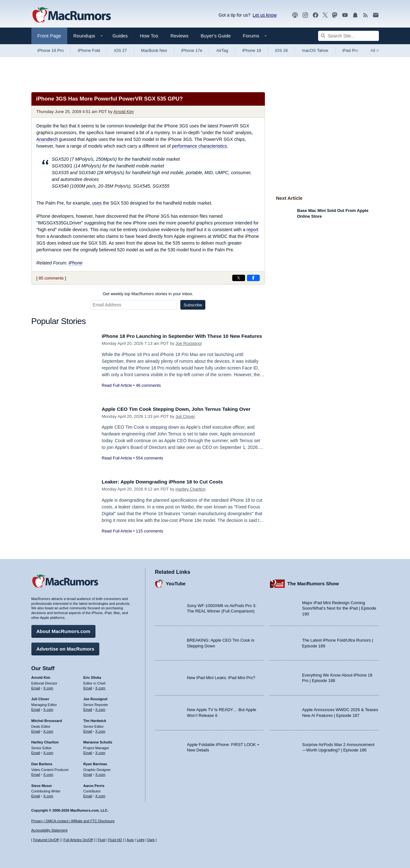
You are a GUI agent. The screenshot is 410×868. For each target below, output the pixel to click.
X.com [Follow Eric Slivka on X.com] (100, 686)
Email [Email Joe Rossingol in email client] (88, 708)
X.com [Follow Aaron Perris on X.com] (100, 794)
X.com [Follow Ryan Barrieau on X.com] (100, 773)
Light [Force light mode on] (141, 840)
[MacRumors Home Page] (71, 15)
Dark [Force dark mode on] (151, 840)
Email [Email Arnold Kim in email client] (36, 686)
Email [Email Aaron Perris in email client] (88, 794)
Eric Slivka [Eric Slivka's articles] (92, 676)
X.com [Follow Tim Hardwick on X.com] (100, 730)
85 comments (51, 278)
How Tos (149, 36)
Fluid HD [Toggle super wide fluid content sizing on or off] (115, 840)
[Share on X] (239, 278)
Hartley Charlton (191, 489)
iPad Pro (350, 50)
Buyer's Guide (216, 36)
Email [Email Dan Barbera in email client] (36, 773)
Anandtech (47, 139)
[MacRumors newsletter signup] (376, 15)
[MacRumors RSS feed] (365, 15)
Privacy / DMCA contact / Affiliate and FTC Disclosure (73, 821)
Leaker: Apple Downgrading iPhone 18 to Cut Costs (168, 482)
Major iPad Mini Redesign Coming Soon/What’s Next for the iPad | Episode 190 (339, 607)
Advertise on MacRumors (66, 647)
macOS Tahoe (315, 50)
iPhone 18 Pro (51, 50)
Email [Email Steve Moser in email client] (36, 794)
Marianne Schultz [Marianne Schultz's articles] (98, 741)
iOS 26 (282, 50)
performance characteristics (200, 146)
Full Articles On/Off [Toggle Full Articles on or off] (78, 840)
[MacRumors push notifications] (355, 15)
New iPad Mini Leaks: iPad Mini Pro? (221, 676)
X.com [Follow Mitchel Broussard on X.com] (48, 730)
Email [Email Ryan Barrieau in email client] (88, 773)
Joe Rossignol (189, 350)
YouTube (176, 582)
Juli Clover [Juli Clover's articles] (40, 698)
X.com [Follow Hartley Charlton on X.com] (48, 751)
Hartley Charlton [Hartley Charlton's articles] (45, 741)
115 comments (149, 531)
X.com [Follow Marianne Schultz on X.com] (100, 751)
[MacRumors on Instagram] (305, 15)
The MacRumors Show (313, 582)
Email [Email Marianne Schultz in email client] (88, 751)
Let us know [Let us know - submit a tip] (265, 15)
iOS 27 (120, 50)
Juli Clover (185, 423)
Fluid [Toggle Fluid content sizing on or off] (102, 840)
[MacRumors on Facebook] (316, 15)
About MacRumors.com (63, 630)
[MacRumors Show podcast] (295, 15)
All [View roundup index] (375, 50)
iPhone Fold (89, 50)
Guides (120, 36)
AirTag (222, 50)
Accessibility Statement (49, 831)
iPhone (76, 263)
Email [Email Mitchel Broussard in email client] (36, 730)
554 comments (149, 465)
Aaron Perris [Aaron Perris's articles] (94, 784)
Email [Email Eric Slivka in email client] (88, 686)
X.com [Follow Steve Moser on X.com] (48, 794)
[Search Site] (348, 36)
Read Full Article (117, 392)
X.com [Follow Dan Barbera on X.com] (48, 773)
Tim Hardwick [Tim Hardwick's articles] (95, 719)
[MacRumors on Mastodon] (335, 15)
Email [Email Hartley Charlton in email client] (36, 751)
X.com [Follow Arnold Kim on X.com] (48, 686)
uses (97, 203)
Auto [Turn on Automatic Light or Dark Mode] (130, 840)
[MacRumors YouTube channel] (345, 15)
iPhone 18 (252, 50)
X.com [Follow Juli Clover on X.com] (48, 708)
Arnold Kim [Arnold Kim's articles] (41, 676)
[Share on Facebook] (253, 278)
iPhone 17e (192, 50)
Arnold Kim (124, 112)
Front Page (49, 36)
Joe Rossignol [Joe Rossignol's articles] (95, 698)
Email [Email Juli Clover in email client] (36, 708)
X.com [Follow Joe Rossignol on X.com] (100, 708)
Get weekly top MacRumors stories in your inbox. (148, 294)
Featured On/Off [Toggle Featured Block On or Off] (46, 840)
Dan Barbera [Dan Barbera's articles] (42, 762)
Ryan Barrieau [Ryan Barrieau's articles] (95, 762)
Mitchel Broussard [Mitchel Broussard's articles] (47, 719)
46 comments (148, 392)
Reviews (180, 36)
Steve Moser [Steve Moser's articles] (42, 784)
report (253, 230)
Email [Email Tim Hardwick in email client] (88, 730)
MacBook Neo (154, 50)
